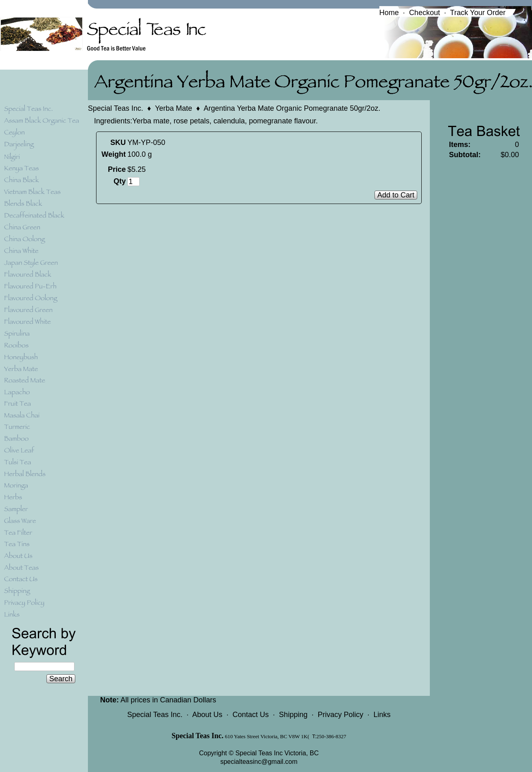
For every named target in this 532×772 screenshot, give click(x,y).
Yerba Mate (174, 108)
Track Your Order (478, 13)
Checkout (425, 13)
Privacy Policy (340, 715)
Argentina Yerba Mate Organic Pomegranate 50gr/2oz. (292, 108)
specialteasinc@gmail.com (259, 762)
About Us (207, 715)
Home (389, 13)
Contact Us (251, 715)
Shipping (293, 715)
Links (382, 715)
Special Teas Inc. (116, 108)
